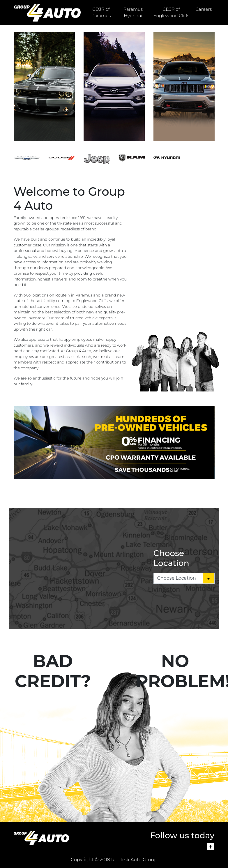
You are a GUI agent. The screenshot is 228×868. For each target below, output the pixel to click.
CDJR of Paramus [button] (101, 13)
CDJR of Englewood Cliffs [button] (171, 13)
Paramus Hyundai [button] (133, 13)
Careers (204, 9)
